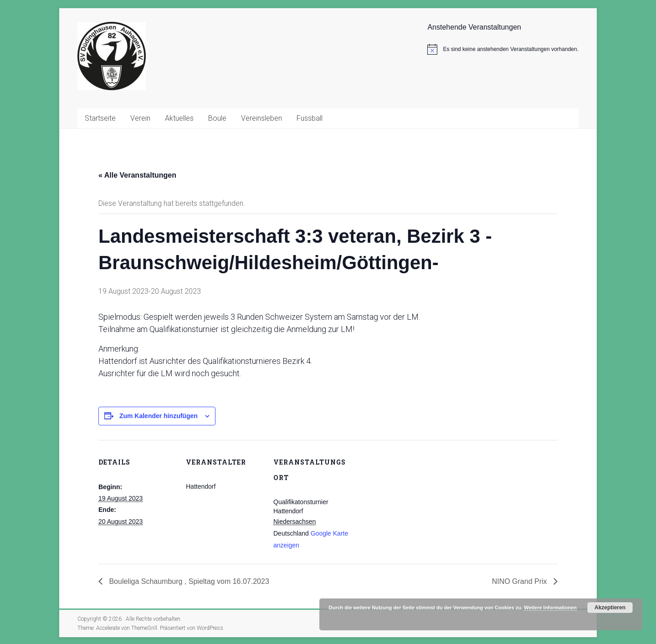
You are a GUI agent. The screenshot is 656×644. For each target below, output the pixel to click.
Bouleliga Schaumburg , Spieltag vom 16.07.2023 (188, 581)
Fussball (310, 118)
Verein (140, 118)
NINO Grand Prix (520, 581)
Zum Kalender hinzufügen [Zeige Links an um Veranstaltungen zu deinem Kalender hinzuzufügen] (159, 416)
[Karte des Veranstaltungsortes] (409, 503)
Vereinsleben (261, 118)
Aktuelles (179, 118)
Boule (217, 118)
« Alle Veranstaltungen (137, 175)
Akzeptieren (610, 608)
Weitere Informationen (550, 608)
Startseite (100, 118)
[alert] (503, 49)
